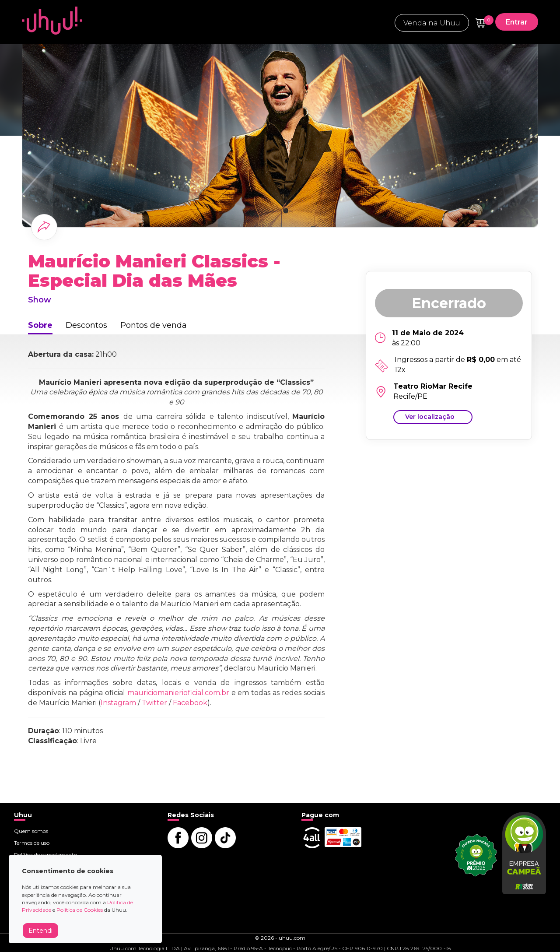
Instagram (118, 703)
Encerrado (449, 303)
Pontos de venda (154, 325)
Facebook (190, 703)
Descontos (86, 325)
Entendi (40, 931)
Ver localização (430, 417)
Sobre (40, 325)
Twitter (154, 703)
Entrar (517, 22)
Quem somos (31, 831)
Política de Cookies (80, 910)
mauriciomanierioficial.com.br (178, 693)
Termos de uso (32, 843)
